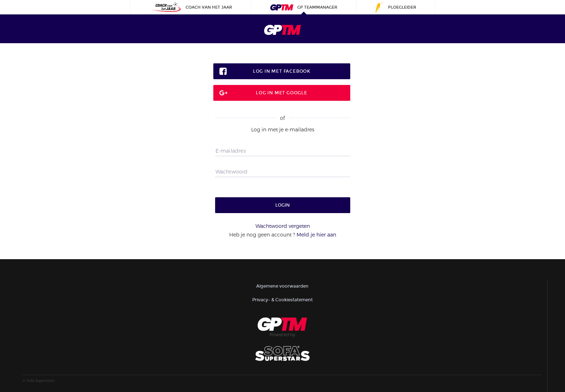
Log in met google (282, 93)
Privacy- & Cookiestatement (282, 300)
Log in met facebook (282, 71)
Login (282, 205)
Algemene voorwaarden (282, 286)
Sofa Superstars (41, 380)
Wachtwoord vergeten (283, 226)
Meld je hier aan (316, 235)
